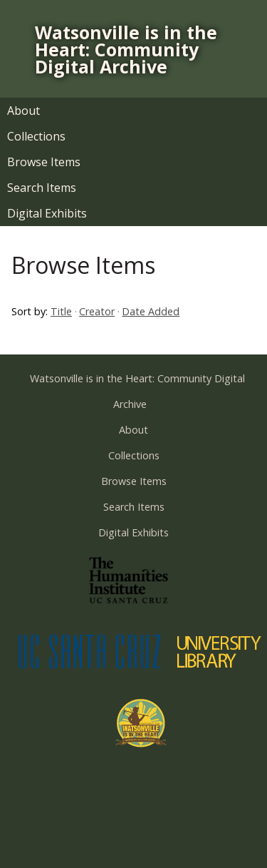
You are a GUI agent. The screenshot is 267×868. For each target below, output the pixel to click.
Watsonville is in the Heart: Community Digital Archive (126, 49)
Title (61, 311)
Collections (36, 136)
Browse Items (44, 162)
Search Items (42, 188)
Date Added (151, 311)
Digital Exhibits (47, 213)
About (23, 111)
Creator (97, 311)
